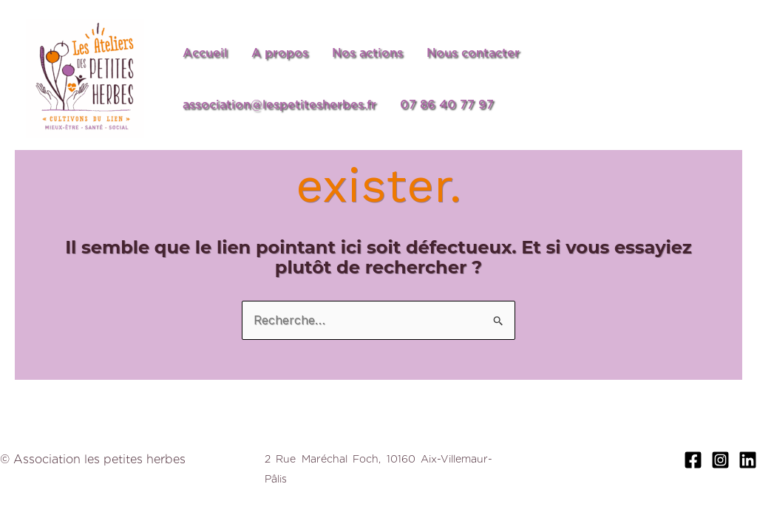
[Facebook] (693, 460)
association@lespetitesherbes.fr (279, 105)
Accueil (205, 53)
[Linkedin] (748, 460)
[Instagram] (720, 460)
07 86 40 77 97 (447, 105)
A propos (280, 53)
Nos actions (367, 53)
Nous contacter (473, 53)
